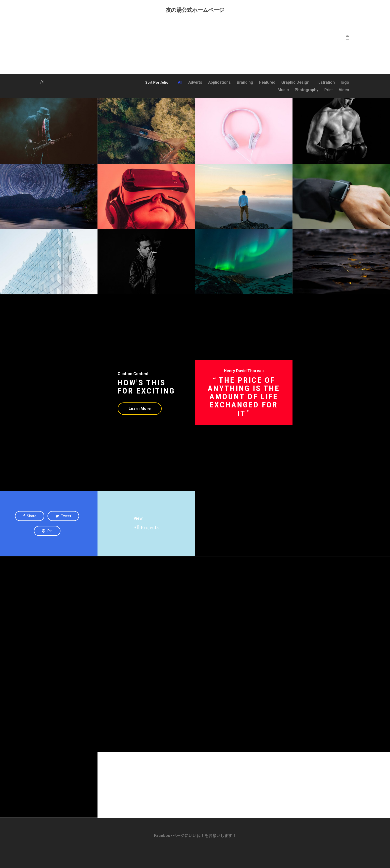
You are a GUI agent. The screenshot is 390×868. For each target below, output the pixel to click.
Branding (245, 82)
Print (329, 90)
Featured (267, 82)
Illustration (325, 82)
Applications (219, 82)
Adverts (195, 82)
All (180, 82)
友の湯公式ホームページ (195, 10)
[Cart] (347, 37)
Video (344, 90)
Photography (307, 90)
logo (345, 82)
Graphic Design (295, 82)
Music (283, 90)
